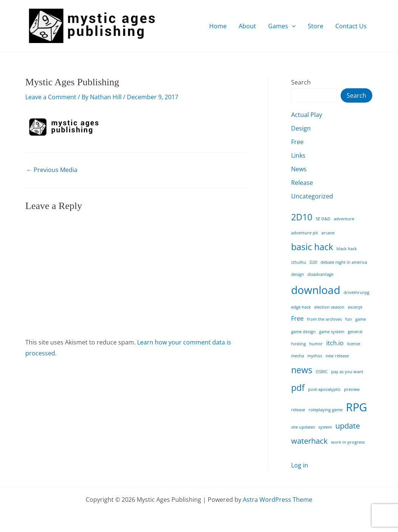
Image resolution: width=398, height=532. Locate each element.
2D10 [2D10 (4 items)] (302, 217)
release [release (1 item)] (298, 410)
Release (302, 183)
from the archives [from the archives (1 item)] (324, 319)
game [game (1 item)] (361, 319)
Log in (300, 465)
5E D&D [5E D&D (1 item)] (323, 219)
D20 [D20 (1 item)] (313, 262)
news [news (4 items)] (302, 370)
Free (297, 142)
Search (301, 82)
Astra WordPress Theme (278, 500)
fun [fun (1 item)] (349, 319)
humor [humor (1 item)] (316, 344)
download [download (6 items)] (316, 290)
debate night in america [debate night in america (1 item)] (344, 262)
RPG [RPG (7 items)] (356, 407)
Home (218, 26)
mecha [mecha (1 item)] (298, 356)
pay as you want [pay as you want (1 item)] (347, 372)
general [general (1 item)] (355, 332)
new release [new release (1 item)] (337, 356)
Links (298, 155)
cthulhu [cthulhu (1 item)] (299, 262)
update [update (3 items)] (348, 426)
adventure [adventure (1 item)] (344, 219)
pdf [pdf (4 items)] (298, 387)
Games (282, 26)
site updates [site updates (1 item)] (303, 427)
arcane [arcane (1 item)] (328, 233)
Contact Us (351, 26)
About (247, 26)
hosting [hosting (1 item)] (298, 344)
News (299, 169)
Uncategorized (312, 196)
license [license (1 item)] (354, 344)
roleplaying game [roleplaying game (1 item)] (325, 410)
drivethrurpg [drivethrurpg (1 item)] (356, 292)
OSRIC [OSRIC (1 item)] (322, 372)
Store (315, 26)
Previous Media (52, 170)
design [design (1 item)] (298, 274)
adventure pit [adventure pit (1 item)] (305, 233)
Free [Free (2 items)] (297, 318)
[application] (292, 26)
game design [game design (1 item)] (303, 332)
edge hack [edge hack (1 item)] (301, 307)
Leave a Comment (51, 97)
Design (301, 128)
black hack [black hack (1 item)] (347, 249)
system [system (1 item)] (325, 427)
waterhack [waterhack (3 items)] (309, 441)
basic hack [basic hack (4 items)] (312, 247)
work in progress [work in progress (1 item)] (348, 442)
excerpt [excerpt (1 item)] (355, 307)
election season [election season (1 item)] (329, 307)
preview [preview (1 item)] (352, 389)
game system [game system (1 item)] (332, 332)
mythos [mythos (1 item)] (315, 356)
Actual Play (307, 115)
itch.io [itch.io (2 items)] (335, 343)
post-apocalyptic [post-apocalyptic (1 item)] (324, 389)
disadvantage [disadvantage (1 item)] (320, 274)
